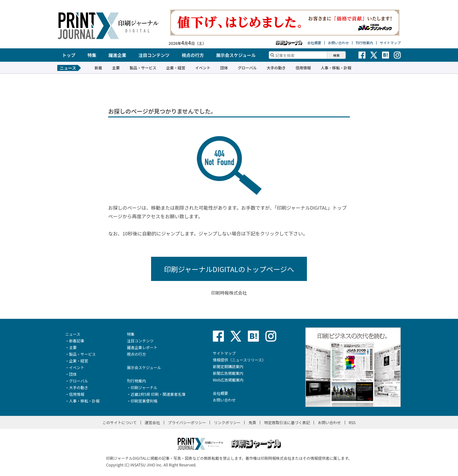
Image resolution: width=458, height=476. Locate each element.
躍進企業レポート (142, 347)
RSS (352, 422)
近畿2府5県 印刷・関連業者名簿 (158, 394)
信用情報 (303, 68)
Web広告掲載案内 (228, 380)
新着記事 (77, 341)
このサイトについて (120, 422)
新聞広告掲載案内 (228, 373)
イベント (203, 68)
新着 (98, 68)
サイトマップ (390, 43)
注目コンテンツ (154, 55)
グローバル (247, 68)
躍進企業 (117, 55)
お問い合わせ (338, 43)
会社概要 (314, 43)
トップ (69, 55)
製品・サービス (143, 68)
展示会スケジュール (236, 55)
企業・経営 (176, 68)
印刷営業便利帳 (144, 401)
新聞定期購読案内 (228, 366)
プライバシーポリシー (187, 422)
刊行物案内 (364, 43)
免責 (252, 422)
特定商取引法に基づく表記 (287, 422)
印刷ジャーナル (144, 387)
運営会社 (152, 422)
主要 (116, 68)
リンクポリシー (227, 422)
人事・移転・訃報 (336, 68)
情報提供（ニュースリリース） (239, 360)
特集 (92, 55)
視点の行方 (193, 55)
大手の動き (276, 68)
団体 (224, 68)
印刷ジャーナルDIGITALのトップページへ (229, 269)
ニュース (73, 334)
